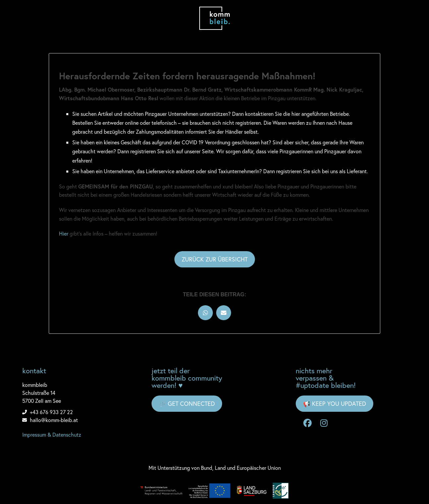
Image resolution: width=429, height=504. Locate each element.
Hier (64, 233)
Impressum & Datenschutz (52, 434)
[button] (205, 313)
